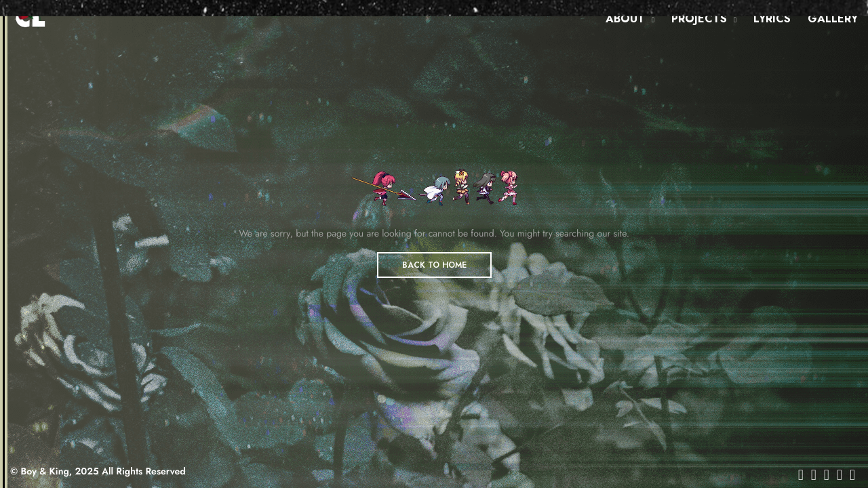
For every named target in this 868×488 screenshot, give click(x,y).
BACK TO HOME (434, 265)
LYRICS (772, 19)
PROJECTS (699, 19)
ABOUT (625, 19)
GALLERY (833, 19)
